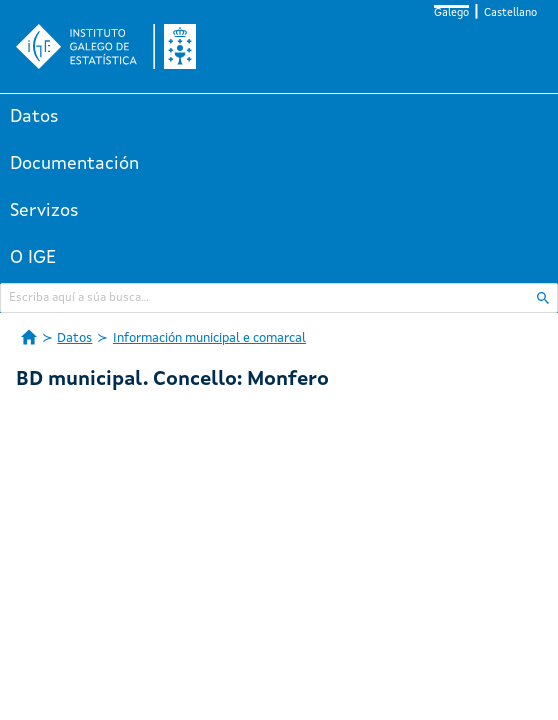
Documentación (74, 164)
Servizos (44, 211)
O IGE (33, 258)
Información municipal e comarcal (209, 338)
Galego (451, 13)
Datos (34, 117)
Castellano (510, 13)
